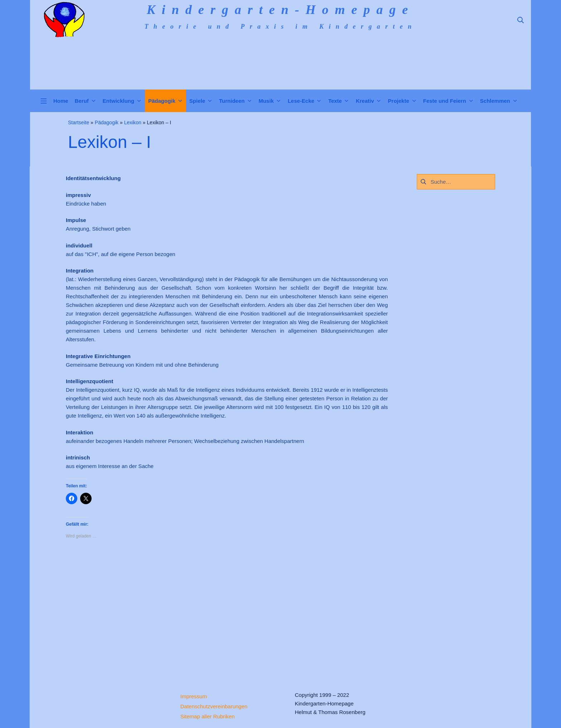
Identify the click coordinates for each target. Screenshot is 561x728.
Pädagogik (107, 122)
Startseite (79, 122)
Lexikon (133, 122)
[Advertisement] (227, 609)
